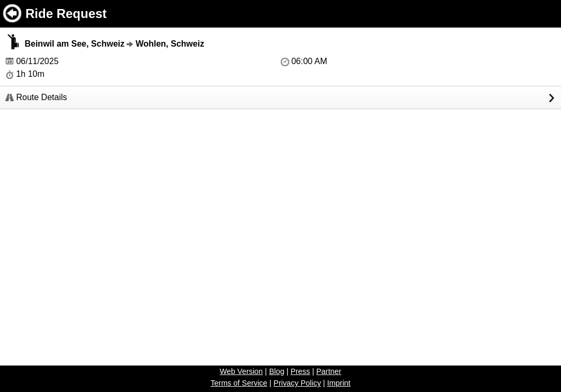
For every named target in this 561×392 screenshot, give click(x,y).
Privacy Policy (297, 383)
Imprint (339, 383)
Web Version (241, 371)
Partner (329, 371)
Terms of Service (239, 383)
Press (300, 371)
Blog (277, 371)
